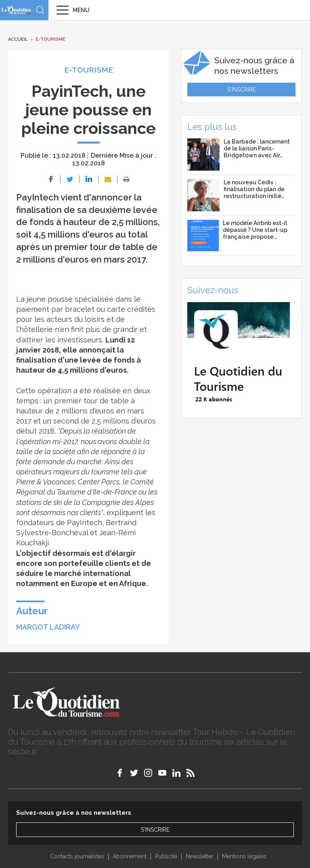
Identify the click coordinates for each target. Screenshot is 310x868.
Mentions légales (244, 856)
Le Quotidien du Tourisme (16, 10)
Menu (81, 10)
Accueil (18, 39)
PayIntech (85, 523)
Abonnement (130, 856)
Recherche (40, 10)
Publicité (166, 856)
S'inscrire (242, 90)
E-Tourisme (51, 39)
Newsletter (200, 856)
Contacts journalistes (77, 856)
